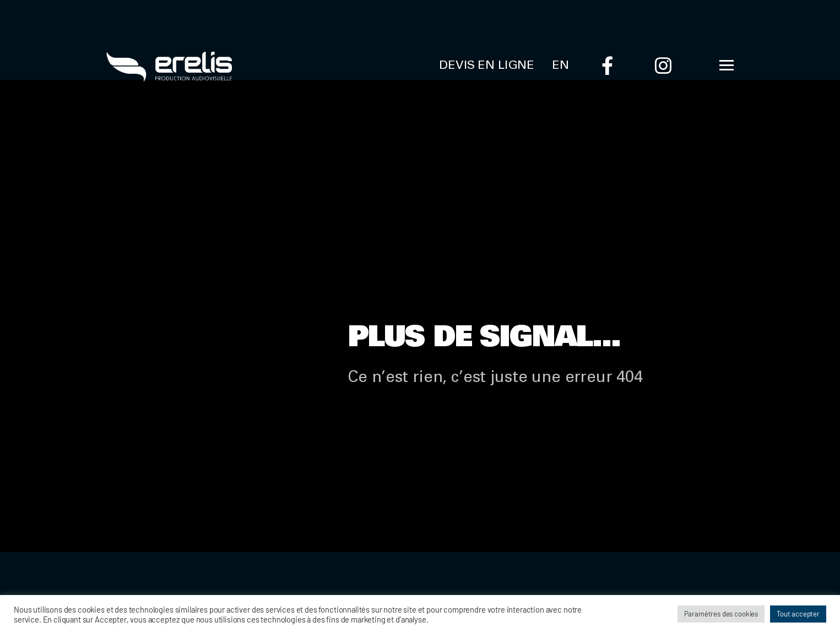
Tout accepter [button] (798, 614)
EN (560, 66)
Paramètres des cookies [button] (721, 614)
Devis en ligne (487, 66)
